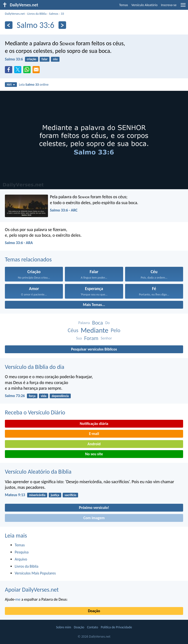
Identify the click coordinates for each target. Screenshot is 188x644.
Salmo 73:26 (15, 396)
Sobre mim (64, 627)
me (18, 599)
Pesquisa (22, 552)
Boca (97, 323)
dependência (60, 396)
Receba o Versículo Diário (35, 412)
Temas (124, 5)
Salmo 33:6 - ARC (64, 210)
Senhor (106, 338)
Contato (92, 627)
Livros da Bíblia (37, 14)
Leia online (34, 84)
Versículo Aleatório (145, 5)
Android (94, 444)
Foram (91, 338)
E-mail (94, 434)
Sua (79, 338)
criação (32, 59)
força (32, 396)
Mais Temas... (94, 305)
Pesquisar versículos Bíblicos (94, 349)
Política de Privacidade (116, 627)
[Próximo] (62, 25)
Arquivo (21, 559)
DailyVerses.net (15, 14)
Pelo (115, 330)
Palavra (84, 323)
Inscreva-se (169, 5)
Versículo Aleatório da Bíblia (38, 472)
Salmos (54, 14)
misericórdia (37, 495)
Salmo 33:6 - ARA (19, 243)
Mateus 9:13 (15, 495)
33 (62, 14)
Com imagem (94, 518)
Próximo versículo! (94, 508)
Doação (94, 611)
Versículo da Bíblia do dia (35, 367)
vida (44, 396)
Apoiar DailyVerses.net (32, 590)
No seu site (94, 454)
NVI (11, 85)
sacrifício (70, 495)
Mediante (95, 330)
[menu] (183, 7)
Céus (73, 330)
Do (107, 323)
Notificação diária (94, 424)
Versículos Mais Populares (35, 573)
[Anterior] (9, 25)
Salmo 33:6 (14, 59)
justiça (55, 495)
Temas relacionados (28, 259)
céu (55, 59)
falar (45, 59)
